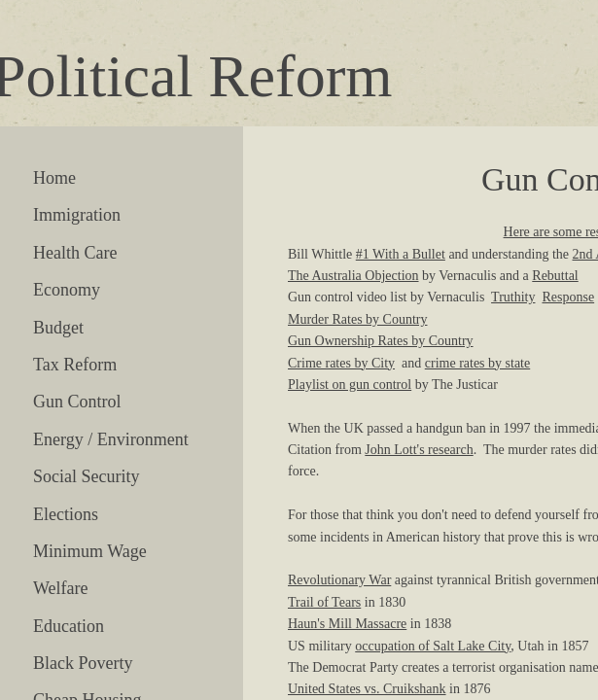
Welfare (61, 588)
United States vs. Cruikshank (367, 689)
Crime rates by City (341, 363)
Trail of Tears (324, 602)
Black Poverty (83, 663)
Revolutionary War (339, 580)
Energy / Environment (111, 439)
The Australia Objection (353, 276)
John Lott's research (419, 450)
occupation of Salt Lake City (433, 646)
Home (54, 178)
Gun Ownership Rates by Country (381, 341)
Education (69, 626)
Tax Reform (75, 365)
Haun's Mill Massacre (347, 624)
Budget (58, 328)
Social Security (86, 476)
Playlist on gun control (350, 385)
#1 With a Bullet (401, 254)
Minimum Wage (90, 551)
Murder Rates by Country (357, 319)
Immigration (77, 215)
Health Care (75, 253)
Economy (67, 290)
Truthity (513, 297)
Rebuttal (555, 276)
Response (568, 297)
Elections (66, 514)
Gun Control (77, 402)
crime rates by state (477, 363)
